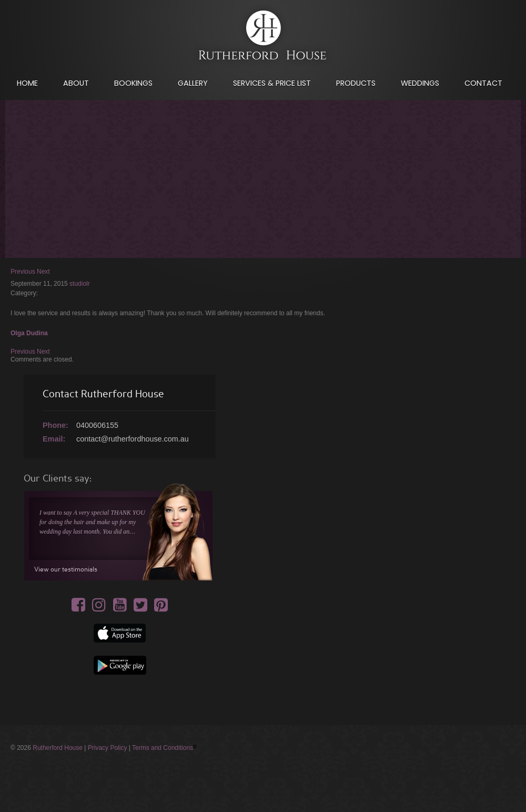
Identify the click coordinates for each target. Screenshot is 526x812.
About (76, 83)
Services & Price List (272, 83)
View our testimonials (66, 569)
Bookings (133, 83)
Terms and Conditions (163, 748)
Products (356, 83)
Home (27, 83)
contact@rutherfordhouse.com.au (133, 439)
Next (43, 272)
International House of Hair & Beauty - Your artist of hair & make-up (263, 38)
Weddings (420, 83)
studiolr (80, 284)
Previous (23, 272)
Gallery (193, 83)
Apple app (120, 633)
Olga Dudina (29, 333)
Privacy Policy (108, 748)
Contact (483, 83)
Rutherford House (58, 748)
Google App (120, 665)
